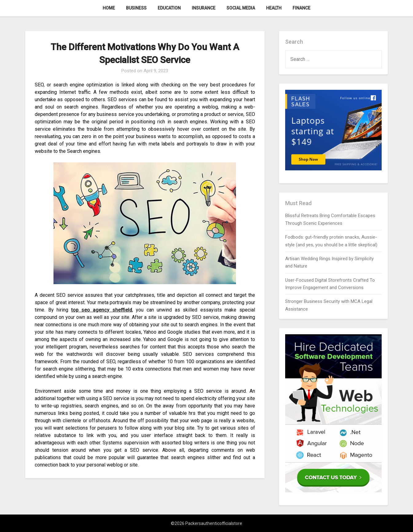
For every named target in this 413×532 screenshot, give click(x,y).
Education (169, 8)
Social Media (241, 8)
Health (274, 8)
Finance (301, 8)
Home (109, 8)
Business (136, 8)
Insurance (204, 8)
